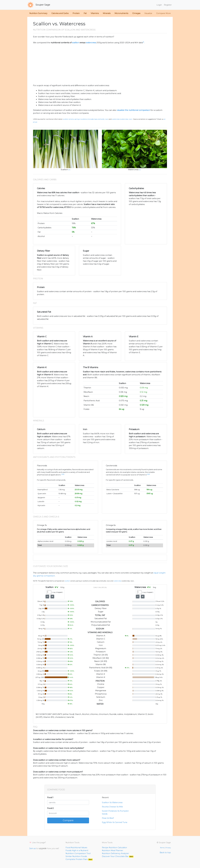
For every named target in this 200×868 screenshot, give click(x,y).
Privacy (168, 848)
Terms (162, 848)
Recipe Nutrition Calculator (114, 848)
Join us (32, 848)
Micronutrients (121, 13)
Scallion (64, 170)
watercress (91, 43)
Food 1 (50, 798)
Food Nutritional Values (76, 848)
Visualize (148, 13)
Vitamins (95, 13)
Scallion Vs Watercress (112, 802)
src (69, 170)
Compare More (163, 13)
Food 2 (50, 808)
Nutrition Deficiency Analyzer (115, 853)
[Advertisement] (100, 64)
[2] (62, 474)
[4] (148, 474)
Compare (68, 820)
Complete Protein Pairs (79, 859)
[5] (149, 474)
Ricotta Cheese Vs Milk (112, 807)
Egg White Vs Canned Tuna (115, 822)
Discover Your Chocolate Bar (118, 856)
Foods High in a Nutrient (77, 850)
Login (159, 5)
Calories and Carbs (60, 13)
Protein (76, 13)
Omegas (136, 13)
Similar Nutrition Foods (76, 856)
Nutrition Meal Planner (112, 850)
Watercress (133, 170)
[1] (143, 42)
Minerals (107, 13)
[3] (64, 474)
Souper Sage (39, 5)
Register (168, 5)
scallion (76, 43)
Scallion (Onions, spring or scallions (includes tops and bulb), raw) (86, 119)
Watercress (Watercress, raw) (122, 119)
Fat (85, 13)
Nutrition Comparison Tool (78, 853)
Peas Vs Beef (108, 818)
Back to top (165, 853)
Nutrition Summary (38, 13)
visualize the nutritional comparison (133, 110)
